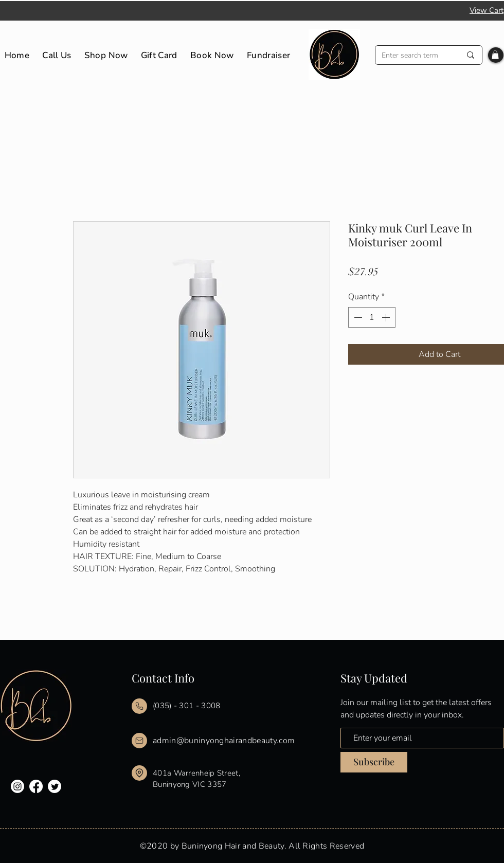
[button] (495, 55)
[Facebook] (36, 786)
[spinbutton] (372, 317)
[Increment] (387, 317)
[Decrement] (357, 317)
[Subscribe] (374, 762)
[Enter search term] (413, 55)
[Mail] (139, 706)
